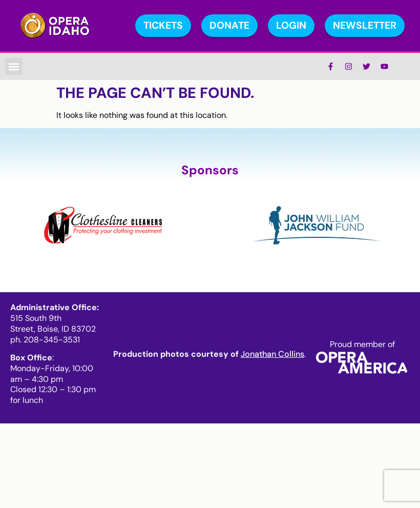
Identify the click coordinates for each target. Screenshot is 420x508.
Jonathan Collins (272, 354)
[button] (14, 66)
